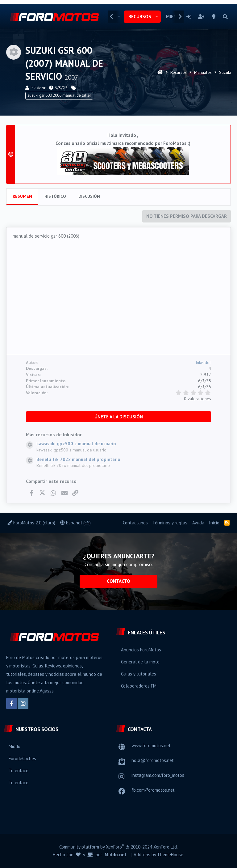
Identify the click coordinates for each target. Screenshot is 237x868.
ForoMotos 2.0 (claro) (31, 523)
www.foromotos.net (151, 745)
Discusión (89, 196)
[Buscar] (225, 17)
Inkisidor (38, 88)
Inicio (214, 523)
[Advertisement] (118, 299)
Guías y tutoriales (139, 674)
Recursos (140, 17)
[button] (156, 17)
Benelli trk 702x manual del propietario (78, 459)
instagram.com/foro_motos (158, 775)
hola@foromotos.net (153, 760)
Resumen (22, 196)
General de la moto (140, 662)
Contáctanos (135, 523)
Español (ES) (75, 523)
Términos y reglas (170, 523)
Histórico (55, 196)
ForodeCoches (22, 758)
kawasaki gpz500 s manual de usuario (76, 444)
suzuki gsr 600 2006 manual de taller (59, 95)
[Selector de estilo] (214, 17)
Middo (15, 746)
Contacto (118, 581)
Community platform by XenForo (118, 847)
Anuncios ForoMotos (141, 650)
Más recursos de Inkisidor (54, 434)
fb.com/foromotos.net (153, 790)
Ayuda (198, 523)
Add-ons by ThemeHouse (158, 855)
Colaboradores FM (139, 686)
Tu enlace (19, 771)
